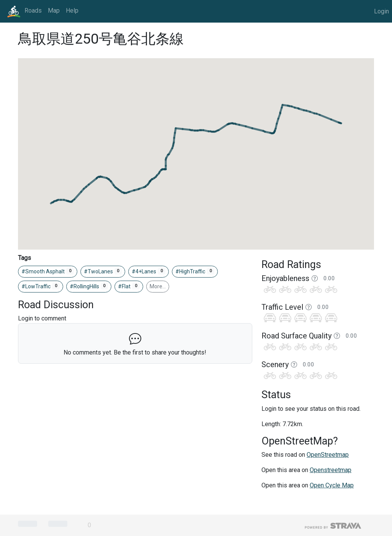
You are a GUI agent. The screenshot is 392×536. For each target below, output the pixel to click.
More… (158, 286)
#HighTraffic (195, 271)
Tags (24, 258)
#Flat (129, 286)
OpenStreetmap (328, 455)
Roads (33, 11)
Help (72, 11)
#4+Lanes (149, 271)
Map (54, 11)
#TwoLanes (103, 271)
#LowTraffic (41, 286)
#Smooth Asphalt (48, 271)
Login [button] (381, 11)
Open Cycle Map (332, 485)
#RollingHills (89, 286)
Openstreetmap (331, 470)
